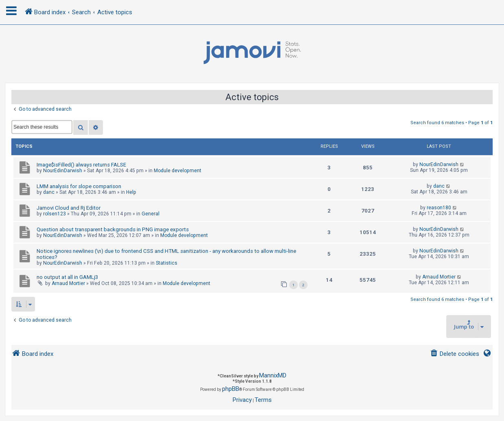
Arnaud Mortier (68, 283)
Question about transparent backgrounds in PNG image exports (113, 229)
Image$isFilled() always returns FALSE (81, 165)
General (151, 214)
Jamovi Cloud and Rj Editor (69, 208)
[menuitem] (455, 354)
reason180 (439, 208)
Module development (178, 171)
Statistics (167, 263)
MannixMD (273, 375)
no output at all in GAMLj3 (67, 277)
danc (49, 192)
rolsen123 (55, 214)
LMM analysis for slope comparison (79, 186)
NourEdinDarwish (63, 171)
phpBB (231, 389)
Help (131, 192)
